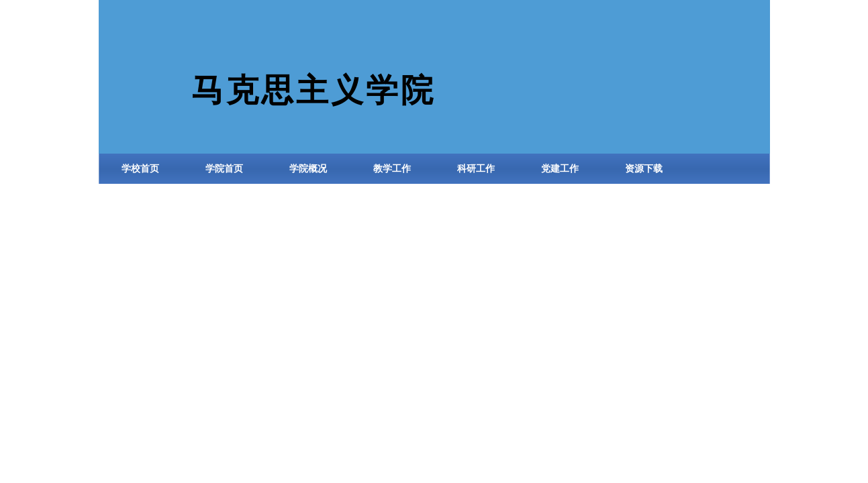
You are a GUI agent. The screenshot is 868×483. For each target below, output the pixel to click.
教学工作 (392, 169)
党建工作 (560, 169)
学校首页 (140, 169)
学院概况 (308, 169)
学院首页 (224, 169)
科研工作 (476, 169)
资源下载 (644, 169)
